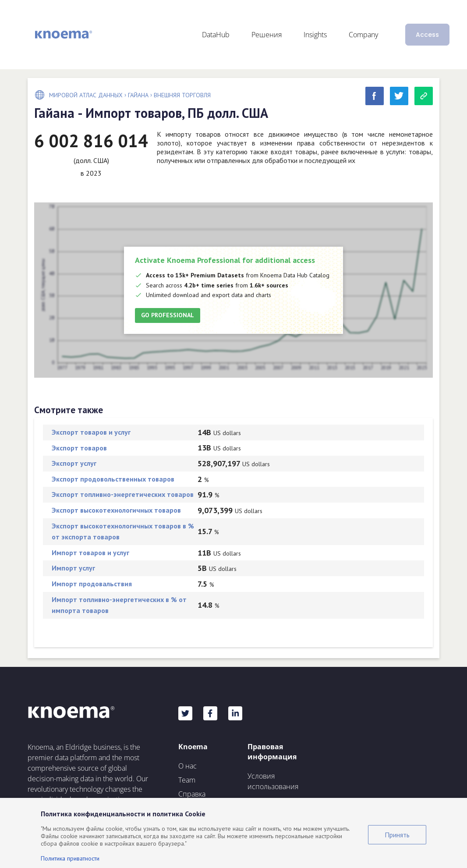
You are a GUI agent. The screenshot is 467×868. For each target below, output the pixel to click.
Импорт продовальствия (92, 584)
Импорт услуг (73, 568)
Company (363, 35)
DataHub (216, 35)
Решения (267, 35)
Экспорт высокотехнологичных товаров (116, 510)
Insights (315, 35)
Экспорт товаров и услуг (91, 432)
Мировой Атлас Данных (86, 95)
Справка (192, 794)
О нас (188, 766)
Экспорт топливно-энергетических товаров (123, 494)
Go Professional (168, 315)
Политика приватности (70, 858)
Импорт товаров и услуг (90, 553)
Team (187, 780)
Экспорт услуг (74, 463)
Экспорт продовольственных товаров (113, 479)
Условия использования (273, 781)
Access (427, 35)
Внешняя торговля (182, 95)
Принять (397, 835)
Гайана (138, 95)
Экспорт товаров (79, 448)
